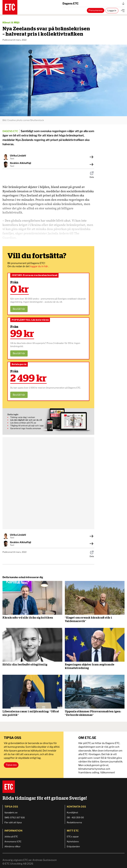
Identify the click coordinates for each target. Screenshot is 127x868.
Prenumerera (95, 10)
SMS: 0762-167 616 (15, 817)
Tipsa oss (11, 765)
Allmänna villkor (12, 846)
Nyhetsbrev (73, 841)
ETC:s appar (73, 837)
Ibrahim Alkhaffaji (21, 163)
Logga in (112, 10)
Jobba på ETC (11, 837)
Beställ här (19, 309)
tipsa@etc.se (11, 812)
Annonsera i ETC (13, 841)
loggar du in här (39, 266)
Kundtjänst (72, 812)
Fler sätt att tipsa (13, 822)
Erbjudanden (73, 846)
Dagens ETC (94, 3)
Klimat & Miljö (11, 23)
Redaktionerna (74, 822)
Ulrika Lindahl (18, 156)
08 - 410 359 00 (75, 817)
